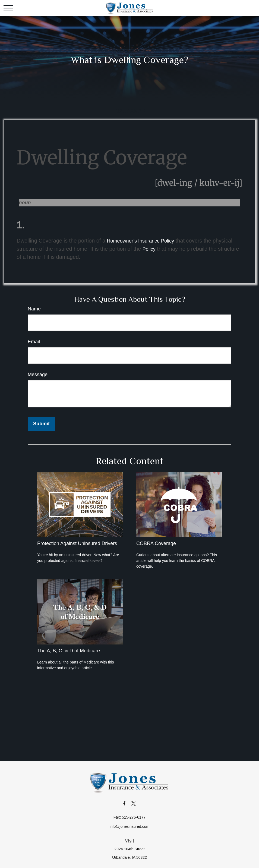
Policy (149, 249)
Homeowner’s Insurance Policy (140, 241)
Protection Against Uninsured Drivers (77, 543)
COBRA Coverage (156, 543)
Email (34, 342)
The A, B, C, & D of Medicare (69, 651)
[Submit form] (41, 424)
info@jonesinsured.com (130, 826)
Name (34, 309)
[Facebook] (124, 803)
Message (38, 375)
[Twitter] (134, 803)
